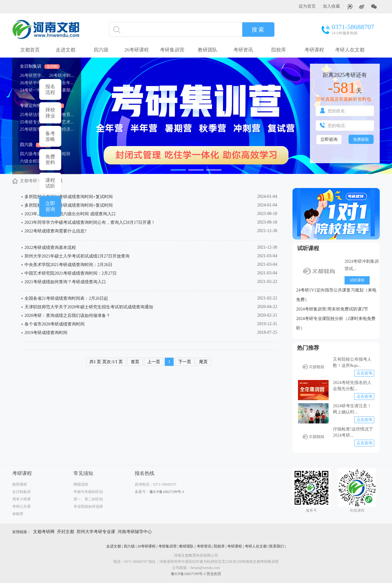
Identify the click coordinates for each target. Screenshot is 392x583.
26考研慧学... (32, 75)
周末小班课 (21, 499)
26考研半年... (32, 83)
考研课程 (314, 50)
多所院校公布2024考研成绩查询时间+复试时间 (69, 197)
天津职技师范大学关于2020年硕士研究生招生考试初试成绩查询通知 (89, 307)
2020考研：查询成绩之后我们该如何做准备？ (67, 316)
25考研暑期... (61, 90)
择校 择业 (50, 113)
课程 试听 (50, 183)
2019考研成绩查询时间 (46, 333)
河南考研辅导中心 (135, 532)
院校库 (279, 50)
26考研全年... (61, 83)
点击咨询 (364, 373)
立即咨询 (329, 139)
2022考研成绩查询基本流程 (50, 248)
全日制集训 (40, 66)
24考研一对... (32, 90)
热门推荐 (308, 348)
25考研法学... (32, 115)
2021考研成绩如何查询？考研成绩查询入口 (65, 282)
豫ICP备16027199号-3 (167, 492)
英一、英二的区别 (88, 499)
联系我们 (277, 546)
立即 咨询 (50, 206)
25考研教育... (61, 115)
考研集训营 (172, 50)
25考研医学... (32, 129)
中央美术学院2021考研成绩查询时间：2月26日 (68, 265)
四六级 (36, 145)
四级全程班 (60, 154)
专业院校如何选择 (88, 506)
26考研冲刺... (61, 75)
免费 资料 (50, 160)
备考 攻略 (50, 136)
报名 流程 (50, 89)
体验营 (18, 514)
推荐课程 (20, 484)
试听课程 (308, 248)
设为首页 (307, 6)
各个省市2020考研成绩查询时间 (55, 324)
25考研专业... (32, 122)
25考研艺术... (61, 122)
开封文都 (66, 532)
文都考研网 (44, 532)
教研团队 (208, 50)
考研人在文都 (350, 50)
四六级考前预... (34, 154)
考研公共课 (21, 506)
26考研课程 (137, 50)
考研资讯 (243, 50)
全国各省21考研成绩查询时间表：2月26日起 (66, 298)
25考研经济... (61, 129)
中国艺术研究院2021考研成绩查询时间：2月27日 (71, 273)
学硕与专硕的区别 (88, 492)
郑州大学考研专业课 (96, 532)
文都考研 (28, 181)
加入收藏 (331, 6)
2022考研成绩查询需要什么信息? (55, 231)
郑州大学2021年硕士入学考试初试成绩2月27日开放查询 (77, 256)
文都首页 (30, 50)
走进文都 (66, 50)
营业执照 (214, 574)
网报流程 (81, 484)
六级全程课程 (33, 161)
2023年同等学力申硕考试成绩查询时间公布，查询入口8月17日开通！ (90, 222)
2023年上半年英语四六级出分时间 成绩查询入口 (70, 214)
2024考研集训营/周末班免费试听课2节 (332, 309)
